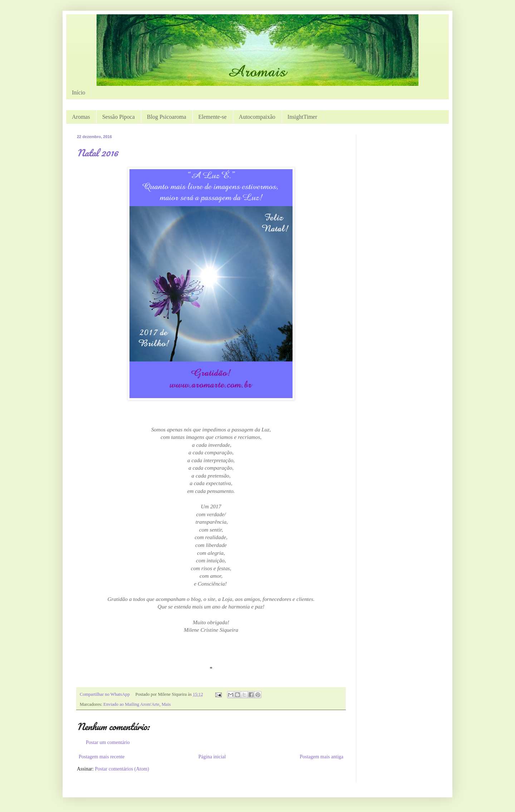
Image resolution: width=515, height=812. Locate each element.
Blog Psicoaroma (167, 117)
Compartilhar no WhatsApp (105, 694)
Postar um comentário (108, 742)
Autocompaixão (257, 117)
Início (79, 92)
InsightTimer (302, 117)
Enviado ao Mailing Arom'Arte (131, 704)
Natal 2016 (97, 153)
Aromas (81, 117)
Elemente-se (213, 117)
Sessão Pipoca (119, 117)
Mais (166, 704)
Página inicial (212, 757)
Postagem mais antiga (322, 757)
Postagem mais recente (102, 757)
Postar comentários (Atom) (122, 769)
